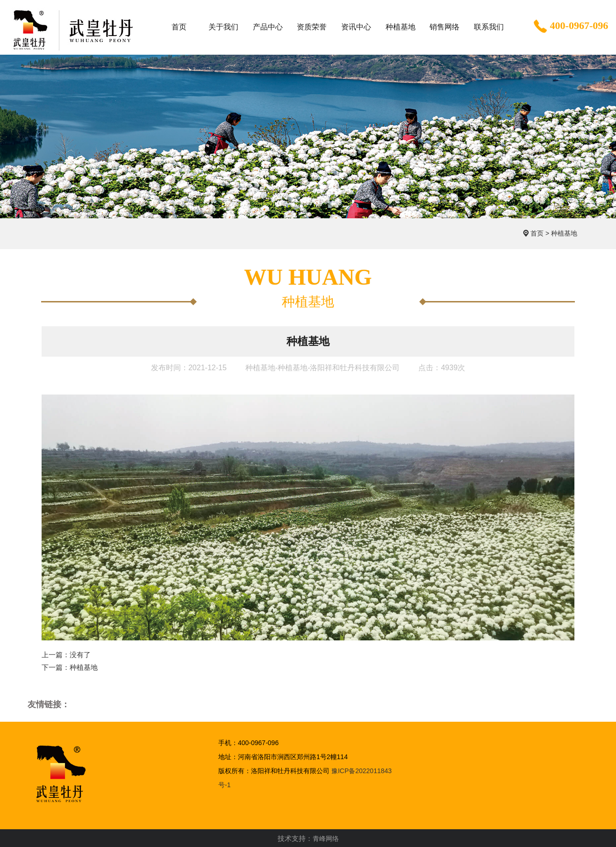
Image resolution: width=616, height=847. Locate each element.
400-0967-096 (570, 27)
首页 (537, 233)
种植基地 (564, 233)
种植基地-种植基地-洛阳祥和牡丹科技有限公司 (323, 368)
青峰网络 (326, 839)
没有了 (80, 655)
